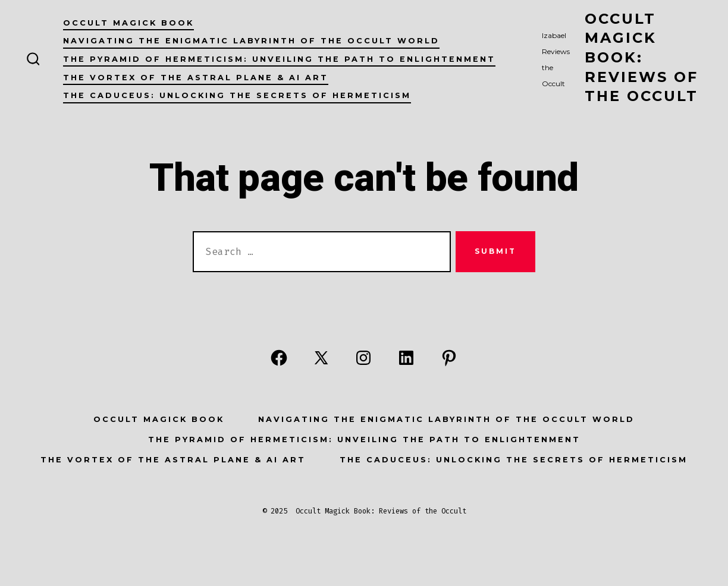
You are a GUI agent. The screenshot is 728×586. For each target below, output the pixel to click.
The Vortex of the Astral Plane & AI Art (196, 78)
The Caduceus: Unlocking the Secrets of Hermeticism (237, 95)
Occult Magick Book (128, 23)
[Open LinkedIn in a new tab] (406, 358)
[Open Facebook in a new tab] (279, 358)
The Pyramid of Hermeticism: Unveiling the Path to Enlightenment (279, 59)
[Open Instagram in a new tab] (363, 358)
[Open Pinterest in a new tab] (449, 358)
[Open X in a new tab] (321, 358)
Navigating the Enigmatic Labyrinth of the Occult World (251, 41)
